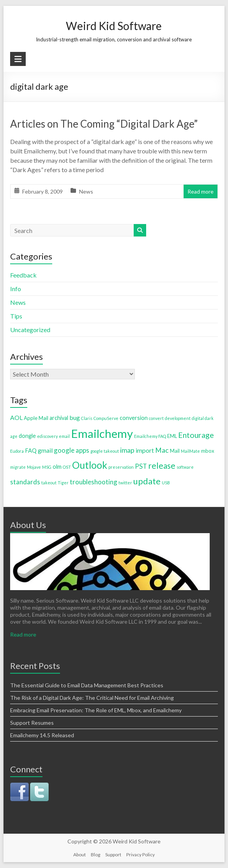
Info (16, 289)
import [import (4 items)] (145, 450)
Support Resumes (32, 723)
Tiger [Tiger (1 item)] (63, 483)
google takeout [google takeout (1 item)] (105, 451)
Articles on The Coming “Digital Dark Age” (104, 124)
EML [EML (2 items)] (172, 436)
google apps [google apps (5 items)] (72, 450)
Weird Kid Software (114, 26)
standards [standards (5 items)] (25, 482)
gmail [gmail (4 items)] (45, 450)
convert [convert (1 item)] (156, 418)
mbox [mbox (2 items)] (208, 451)
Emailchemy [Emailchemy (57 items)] (102, 433)
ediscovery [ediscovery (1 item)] (47, 436)
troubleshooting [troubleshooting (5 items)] (94, 482)
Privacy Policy (141, 855)
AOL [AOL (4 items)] (16, 417)
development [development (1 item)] (178, 418)
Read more (201, 191)
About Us (28, 525)
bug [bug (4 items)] (75, 417)
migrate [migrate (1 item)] (18, 467)
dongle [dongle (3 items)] (27, 436)
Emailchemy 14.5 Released (42, 735)
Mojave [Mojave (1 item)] (34, 467)
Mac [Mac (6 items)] (162, 450)
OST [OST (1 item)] (67, 467)
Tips (16, 316)
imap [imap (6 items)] (127, 450)
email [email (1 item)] (64, 436)
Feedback (23, 275)
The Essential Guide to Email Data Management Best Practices (87, 685)
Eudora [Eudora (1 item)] (17, 451)
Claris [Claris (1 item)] (87, 418)
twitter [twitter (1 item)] (125, 483)
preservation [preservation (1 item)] (121, 467)
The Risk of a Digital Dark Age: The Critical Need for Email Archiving (92, 698)
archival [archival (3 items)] (59, 418)
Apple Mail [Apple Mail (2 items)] (36, 418)
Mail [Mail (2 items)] (175, 451)
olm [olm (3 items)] (57, 467)
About (80, 855)
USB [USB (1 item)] (166, 483)
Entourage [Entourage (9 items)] (196, 435)
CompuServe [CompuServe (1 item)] (106, 418)
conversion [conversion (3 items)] (134, 418)
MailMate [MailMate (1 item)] (190, 451)
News (86, 191)
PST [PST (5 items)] (141, 466)
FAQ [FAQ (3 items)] (31, 451)
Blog (95, 855)
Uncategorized (30, 330)
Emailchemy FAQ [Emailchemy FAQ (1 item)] (150, 436)
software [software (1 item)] (185, 467)
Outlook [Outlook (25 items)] (90, 465)
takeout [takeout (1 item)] (49, 483)
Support (113, 855)
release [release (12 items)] (162, 465)
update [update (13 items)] (147, 481)
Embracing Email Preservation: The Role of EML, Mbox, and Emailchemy (96, 710)
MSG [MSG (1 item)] (47, 467)
